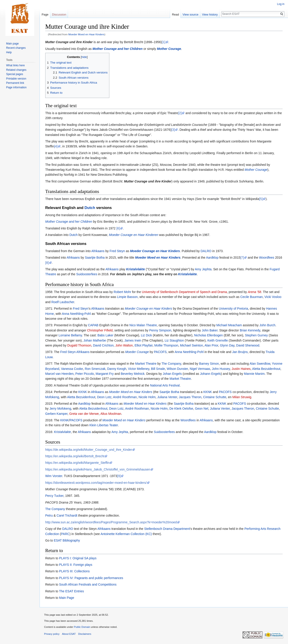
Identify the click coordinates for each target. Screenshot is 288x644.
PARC (65, 534)
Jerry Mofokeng (60, 409)
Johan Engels (172, 374)
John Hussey (221, 369)
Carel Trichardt (67, 515)
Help (9, 52)
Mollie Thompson (166, 345)
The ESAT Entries (71, 591)
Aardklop (212, 258)
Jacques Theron (190, 397)
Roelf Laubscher (63, 302)
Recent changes (16, 48)
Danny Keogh (117, 369)
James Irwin (133, 340)
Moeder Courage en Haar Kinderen (134, 235)
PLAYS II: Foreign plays (76, 565)
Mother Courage (169, 49)
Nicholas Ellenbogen (209, 335)
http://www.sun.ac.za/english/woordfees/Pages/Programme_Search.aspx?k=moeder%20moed (111, 522)
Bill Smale (158, 369)
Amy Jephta (203, 269)
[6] (118, 228)
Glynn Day (227, 345)
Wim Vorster (54, 476)
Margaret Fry (105, 374)
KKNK (83, 392)
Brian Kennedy (250, 330)
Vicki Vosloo (273, 297)
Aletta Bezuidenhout (266, 369)
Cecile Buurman (252, 297)
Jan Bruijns (240, 352)
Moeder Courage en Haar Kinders (155, 251)
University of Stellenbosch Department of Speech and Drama (184, 292)
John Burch (267, 325)
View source (190, 14)
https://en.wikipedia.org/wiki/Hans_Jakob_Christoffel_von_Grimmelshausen (98, 469)
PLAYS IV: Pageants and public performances (91, 578)
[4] (56, 146)
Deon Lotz (104, 397)
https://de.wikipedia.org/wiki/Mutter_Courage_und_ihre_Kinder (89, 450)
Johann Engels (210, 374)
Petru (49, 515)
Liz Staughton (174, 340)
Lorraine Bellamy (70, 335)
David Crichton (103, 345)
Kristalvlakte (136, 269)
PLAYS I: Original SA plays (78, 558)
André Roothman (125, 397)
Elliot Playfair (144, 345)
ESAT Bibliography (67, 540)
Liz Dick (146, 335)
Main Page (66, 598)
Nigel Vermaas (200, 369)
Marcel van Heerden (59, 374)
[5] (261, 199)
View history (210, 14)
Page (45, 14)
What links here (15, 65)
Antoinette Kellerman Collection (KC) (126, 534)
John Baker (210, 330)
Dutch (90, 208)
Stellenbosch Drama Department (167, 529)
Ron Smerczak (95, 369)
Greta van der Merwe (84, 414)
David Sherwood (248, 345)
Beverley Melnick (133, 374)
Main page (12, 44)
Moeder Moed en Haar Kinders (87, 34)
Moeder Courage (137, 352)
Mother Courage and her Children (117, 49)
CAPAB (93, 325)
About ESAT (69, 634)
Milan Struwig (242, 397)
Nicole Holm (147, 397)
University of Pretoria (234, 309)
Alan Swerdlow (260, 364)
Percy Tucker (54, 496)
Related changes (16, 70)
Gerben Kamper (56, 414)
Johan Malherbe (95, 340)
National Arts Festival (165, 385)
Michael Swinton (191, 345)
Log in (281, 4)
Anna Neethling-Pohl (76, 314)
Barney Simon (209, 364)
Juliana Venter (167, 397)
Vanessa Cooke (72, 369)
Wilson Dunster (177, 369)
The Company (171, 364)
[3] (173, 130)
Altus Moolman (111, 414)
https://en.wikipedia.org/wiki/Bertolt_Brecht (75, 456)
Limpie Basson (127, 297)
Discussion (59, 14)
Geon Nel (201, 409)
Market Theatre (146, 364)
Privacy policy (52, 634)
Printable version (16, 79)
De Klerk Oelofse (181, 409)
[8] (47, 263)
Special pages (15, 74)
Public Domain (82, 627)
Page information (16, 87)
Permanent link (15, 83)
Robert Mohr (122, 292)
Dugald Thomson (79, 345)
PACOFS (160, 352)
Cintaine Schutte (215, 397)
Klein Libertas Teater (104, 425)
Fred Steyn (117, 251)
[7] (242, 258)
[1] (164, 42)
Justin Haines (241, 369)
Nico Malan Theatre (143, 325)
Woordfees (267, 258)
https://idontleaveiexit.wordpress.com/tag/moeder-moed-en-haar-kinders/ (96, 483)
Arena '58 (254, 292)
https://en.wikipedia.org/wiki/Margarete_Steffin (77, 463)
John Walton (124, 345)
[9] (119, 476)
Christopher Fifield (100, 330)
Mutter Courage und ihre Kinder (69, 42)
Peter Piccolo (85, 374)
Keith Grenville (218, 340)
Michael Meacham (229, 325)
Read (175, 14)
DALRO (206, 251)
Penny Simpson (160, 330)
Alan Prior (211, 345)
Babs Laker (105, 335)
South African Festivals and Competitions (88, 584)
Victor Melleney (139, 369)
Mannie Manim (254, 374)
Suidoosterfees (87, 274)
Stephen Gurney (256, 335)
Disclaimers (85, 634)
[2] (180, 113)
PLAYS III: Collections (74, 571)
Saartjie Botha (95, 258)
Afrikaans (98, 251)
